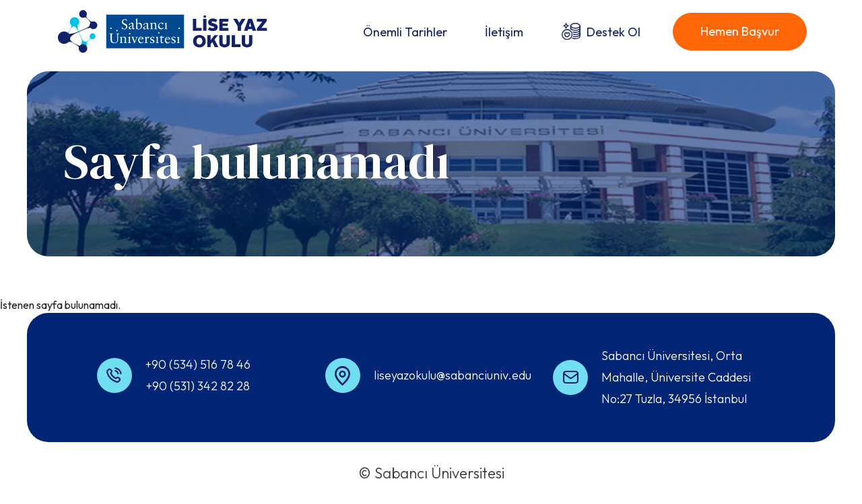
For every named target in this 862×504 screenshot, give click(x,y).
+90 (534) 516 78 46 (198, 364)
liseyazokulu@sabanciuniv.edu (453, 375)
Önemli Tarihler (405, 32)
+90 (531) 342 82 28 (198, 386)
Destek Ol (614, 32)
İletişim (504, 32)
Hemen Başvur (740, 31)
